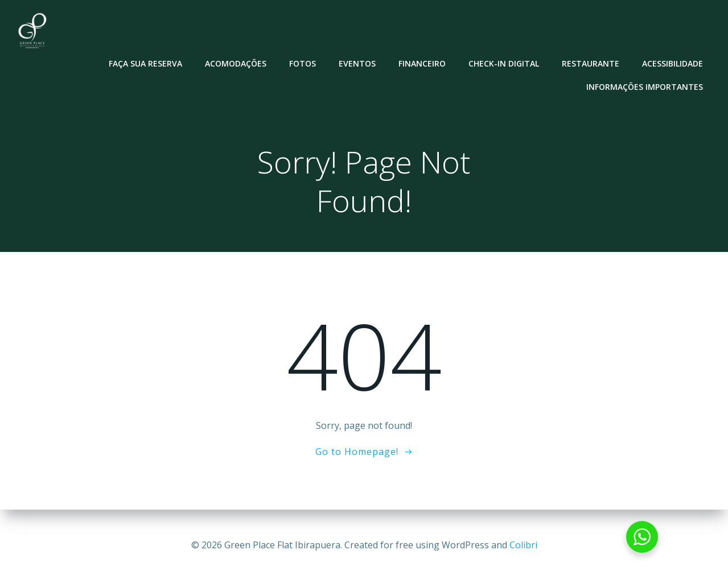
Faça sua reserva (146, 63)
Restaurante (591, 63)
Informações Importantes (645, 86)
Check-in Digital (504, 63)
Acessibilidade (673, 63)
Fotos (303, 63)
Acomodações (236, 63)
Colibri (523, 545)
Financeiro (423, 63)
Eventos (358, 63)
